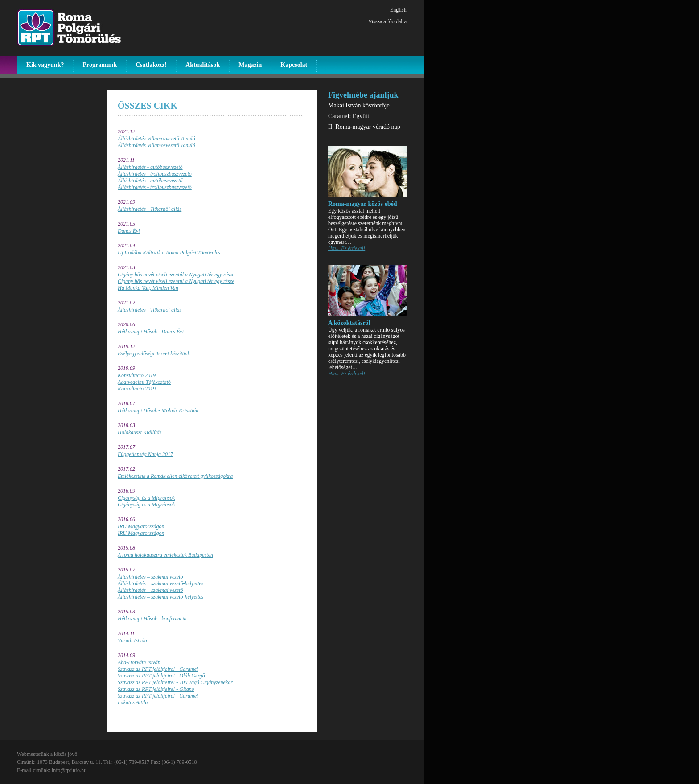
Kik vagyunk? (45, 65)
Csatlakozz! (151, 65)
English (398, 10)
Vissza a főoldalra (387, 21)
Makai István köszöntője (359, 105)
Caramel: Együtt (349, 116)
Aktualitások (203, 65)
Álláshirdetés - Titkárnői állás (150, 209)
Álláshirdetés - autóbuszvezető (150, 167)
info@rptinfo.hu (69, 770)
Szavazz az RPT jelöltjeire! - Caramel (158, 669)
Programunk (100, 65)
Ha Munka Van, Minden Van (148, 288)
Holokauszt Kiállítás (140, 432)
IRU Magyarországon (141, 526)
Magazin (250, 65)
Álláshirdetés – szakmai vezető (150, 577)
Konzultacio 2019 (137, 375)
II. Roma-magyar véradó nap (364, 127)
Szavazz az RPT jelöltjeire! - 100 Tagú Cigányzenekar (175, 682)
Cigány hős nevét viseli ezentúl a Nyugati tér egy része (176, 275)
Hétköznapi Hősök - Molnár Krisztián (158, 410)
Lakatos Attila (133, 702)
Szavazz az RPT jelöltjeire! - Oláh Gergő (161, 676)
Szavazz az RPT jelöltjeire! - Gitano (156, 689)
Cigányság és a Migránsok (146, 498)
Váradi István (132, 640)
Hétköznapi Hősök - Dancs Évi (151, 332)
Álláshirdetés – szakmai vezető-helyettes (161, 583)
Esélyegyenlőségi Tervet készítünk (154, 353)
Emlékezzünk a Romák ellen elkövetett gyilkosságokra (175, 476)
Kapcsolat (294, 65)
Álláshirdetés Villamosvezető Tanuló (156, 139)
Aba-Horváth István (139, 662)
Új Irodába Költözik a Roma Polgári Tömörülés (169, 253)
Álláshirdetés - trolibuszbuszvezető (155, 174)
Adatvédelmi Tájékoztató (144, 382)
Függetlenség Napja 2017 (145, 454)
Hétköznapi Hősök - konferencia (152, 619)
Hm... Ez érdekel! (347, 248)
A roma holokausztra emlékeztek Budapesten (165, 555)
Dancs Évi (129, 231)
